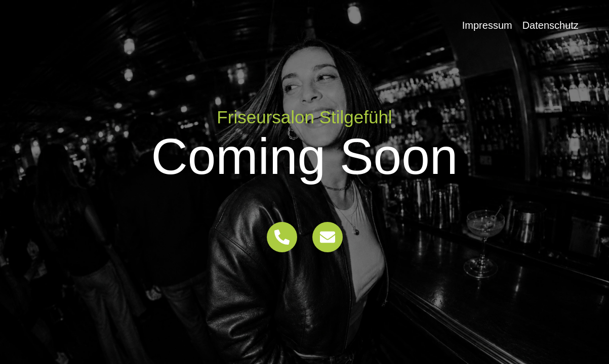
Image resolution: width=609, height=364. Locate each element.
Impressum (487, 25)
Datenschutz (551, 25)
